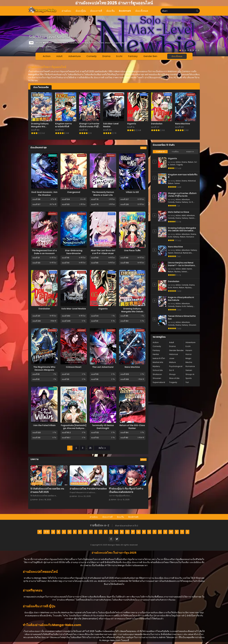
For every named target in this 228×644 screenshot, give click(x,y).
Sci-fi (191, 202)
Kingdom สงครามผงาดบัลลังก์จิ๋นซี (183, 176)
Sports (189, 378)
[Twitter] (117, 539)
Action (47, 56)
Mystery (177, 272)
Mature (191, 162)
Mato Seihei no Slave (178, 212)
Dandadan (44, 309)
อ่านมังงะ (94, 517)
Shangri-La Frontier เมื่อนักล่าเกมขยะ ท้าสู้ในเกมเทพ (182, 195)
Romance (190, 237)
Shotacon (157, 374)
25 (90, 448)
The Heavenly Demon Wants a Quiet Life (103, 194)
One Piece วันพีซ (132, 250)
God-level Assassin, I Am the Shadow (44, 194)
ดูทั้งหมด (143, 148)
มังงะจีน (120, 517)
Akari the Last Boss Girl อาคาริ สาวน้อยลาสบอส (103, 252)
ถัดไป (102, 448)
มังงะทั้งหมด (177, 56)
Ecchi (119, 56)
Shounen (193, 325)
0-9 (47, 532)
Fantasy (133, 56)
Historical (192, 181)
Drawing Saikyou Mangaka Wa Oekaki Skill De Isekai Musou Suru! (132, 313)
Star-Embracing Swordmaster (74, 252)
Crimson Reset (74, 367)
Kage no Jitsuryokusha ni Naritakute (181, 299)
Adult (59, 56)
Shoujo (172, 374)
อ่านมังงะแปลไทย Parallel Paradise (88, 489)
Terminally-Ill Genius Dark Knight (103, 427)
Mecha (189, 362)
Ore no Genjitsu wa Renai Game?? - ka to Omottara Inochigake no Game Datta (182, 264)
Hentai (156, 354)
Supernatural (159, 382)
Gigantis (103, 309)
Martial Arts (187, 253)
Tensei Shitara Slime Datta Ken (182, 318)
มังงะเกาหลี (107, 517)
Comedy (91, 56)
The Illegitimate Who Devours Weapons (44, 368)
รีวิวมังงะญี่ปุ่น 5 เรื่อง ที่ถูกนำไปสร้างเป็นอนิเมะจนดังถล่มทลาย (126, 490)
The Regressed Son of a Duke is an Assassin (44, 252)
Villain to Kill (132, 192)
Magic (188, 358)
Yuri (187, 382)
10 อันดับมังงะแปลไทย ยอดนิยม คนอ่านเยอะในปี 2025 (47, 490)
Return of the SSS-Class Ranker (132, 427)
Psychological (176, 366)
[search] (197, 11)
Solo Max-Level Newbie (74, 309)
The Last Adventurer (103, 367)
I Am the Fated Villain (44, 425)
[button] (180, 50)
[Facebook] (111, 539)
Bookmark (133, 517)
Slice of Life (174, 378)
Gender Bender (152, 56)
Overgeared (74, 192)
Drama (106, 56)
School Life (158, 370)
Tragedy (180, 165)
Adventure (74, 56)
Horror (175, 288)
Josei (172, 358)
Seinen (173, 165)
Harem (192, 218)
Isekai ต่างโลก (159, 358)
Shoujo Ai (190, 374)
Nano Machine (132, 367)
